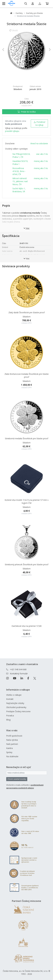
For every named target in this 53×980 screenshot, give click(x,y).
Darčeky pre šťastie (34, 13)
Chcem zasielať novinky (17, 779)
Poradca (10, 716)
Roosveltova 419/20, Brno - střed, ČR (19, 171)
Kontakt (10, 699)
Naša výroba (12, 740)
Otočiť (14, 32)
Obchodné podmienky (16, 707)
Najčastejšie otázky (15, 703)
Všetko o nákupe (14, 695)
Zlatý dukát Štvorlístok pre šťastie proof (27, 312)
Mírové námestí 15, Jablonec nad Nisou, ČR (20, 181)
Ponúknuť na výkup (39, 123)
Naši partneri (12, 744)
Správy (9, 752)
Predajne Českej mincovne (18, 711)
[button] (6, 49)
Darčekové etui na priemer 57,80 (27, 626)
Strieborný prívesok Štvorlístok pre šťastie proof (27, 564)
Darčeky (19, 13)
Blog (8, 720)
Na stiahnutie (12, 756)
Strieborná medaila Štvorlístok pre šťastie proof (27, 438)
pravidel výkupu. (12, 131)
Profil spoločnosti (14, 736)
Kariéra (9, 748)
